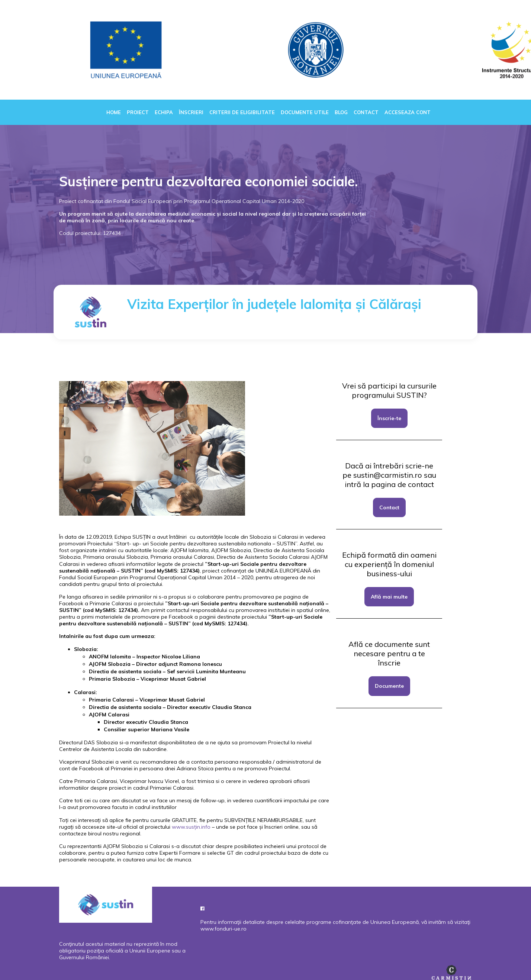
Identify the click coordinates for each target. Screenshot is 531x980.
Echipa (164, 112)
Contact (366, 112)
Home (114, 112)
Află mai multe (389, 597)
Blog (341, 112)
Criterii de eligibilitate (242, 112)
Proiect (138, 112)
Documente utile (305, 112)
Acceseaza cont (408, 112)
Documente (389, 686)
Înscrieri (191, 112)
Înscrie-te (389, 418)
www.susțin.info (191, 827)
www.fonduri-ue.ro (223, 929)
